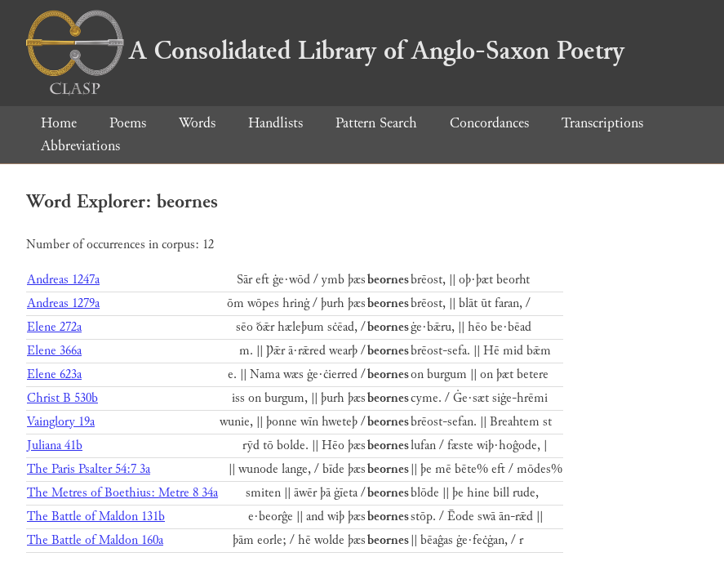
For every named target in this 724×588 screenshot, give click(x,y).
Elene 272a (54, 327)
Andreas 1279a (63, 303)
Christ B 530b (62, 398)
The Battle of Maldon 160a (95, 540)
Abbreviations (80, 146)
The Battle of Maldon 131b (96, 517)
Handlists (275, 123)
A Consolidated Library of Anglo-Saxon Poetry (325, 51)
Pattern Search (376, 123)
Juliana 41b (55, 445)
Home (59, 123)
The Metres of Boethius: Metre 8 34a (122, 493)
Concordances (489, 123)
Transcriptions (602, 123)
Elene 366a (54, 351)
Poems (128, 123)
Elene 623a (54, 374)
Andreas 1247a (63, 280)
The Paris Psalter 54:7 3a (89, 469)
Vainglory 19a (61, 422)
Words (197, 123)
